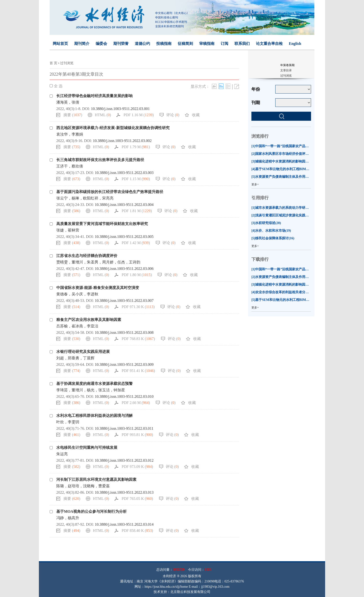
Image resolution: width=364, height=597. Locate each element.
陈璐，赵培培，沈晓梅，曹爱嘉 (83, 486)
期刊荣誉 (121, 44)
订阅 (224, 44)
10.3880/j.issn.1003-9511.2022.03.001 (120, 109)
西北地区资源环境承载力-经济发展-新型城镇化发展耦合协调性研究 (113, 128)
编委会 (101, 44)
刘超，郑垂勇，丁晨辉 (75, 358)
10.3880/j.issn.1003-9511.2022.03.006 (124, 269)
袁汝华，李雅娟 (70, 134)
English (295, 44)
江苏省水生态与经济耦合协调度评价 (87, 256)
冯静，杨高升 (68, 518)
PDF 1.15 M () (136, 179)
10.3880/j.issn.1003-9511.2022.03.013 (124, 492)
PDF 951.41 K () (138, 371)
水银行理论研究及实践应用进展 (83, 352)
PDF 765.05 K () (137, 499)
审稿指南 (207, 44)
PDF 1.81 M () (137, 211)
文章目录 (286, 70)
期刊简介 (82, 44)
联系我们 (242, 44)
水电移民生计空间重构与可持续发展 (87, 448)
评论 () (173, 115)
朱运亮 (62, 454)
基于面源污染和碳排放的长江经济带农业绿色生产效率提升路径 (110, 192)
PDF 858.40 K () (137, 531)
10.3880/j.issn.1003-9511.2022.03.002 (122, 141)
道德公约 (142, 44)
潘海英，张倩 (68, 102)
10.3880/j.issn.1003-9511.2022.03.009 (124, 364)
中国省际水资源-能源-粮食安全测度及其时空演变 (98, 288)
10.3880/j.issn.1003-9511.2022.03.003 (124, 173)
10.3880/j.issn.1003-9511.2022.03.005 (124, 237)
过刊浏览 (67, 63)
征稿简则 (185, 44)
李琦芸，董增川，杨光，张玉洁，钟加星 (91, 390)
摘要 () (73, 115)
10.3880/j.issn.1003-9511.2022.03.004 (124, 205)
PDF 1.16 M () (139, 115)
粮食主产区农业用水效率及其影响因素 (89, 320)
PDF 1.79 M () (136, 147)
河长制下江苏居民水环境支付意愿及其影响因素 (96, 479)
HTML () (103, 115)
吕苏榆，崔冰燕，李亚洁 (77, 326)
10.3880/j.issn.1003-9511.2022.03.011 (124, 428)
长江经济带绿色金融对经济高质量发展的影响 (94, 96)
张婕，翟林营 (68, 230)
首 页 (53, 63)
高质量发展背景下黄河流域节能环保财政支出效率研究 (102, 224)
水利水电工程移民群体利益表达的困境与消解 (94, 416)
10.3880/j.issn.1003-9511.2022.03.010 (124, 396)
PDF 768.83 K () (138, 339)
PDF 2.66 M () (136, 403)
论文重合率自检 (269, 44)
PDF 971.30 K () (138, 307)
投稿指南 (164, 44)
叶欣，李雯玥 (68, 422)
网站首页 (60, 44)
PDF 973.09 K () (137, 467)
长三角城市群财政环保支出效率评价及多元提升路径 (100, 160)
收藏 (196, 115)
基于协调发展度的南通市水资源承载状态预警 (94, 384)
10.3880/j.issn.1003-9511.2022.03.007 (124, 301)
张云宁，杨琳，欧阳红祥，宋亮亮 (85, 198)
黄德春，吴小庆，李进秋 (77, 294)
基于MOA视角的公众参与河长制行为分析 (91, 511)
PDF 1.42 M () (136, 243)
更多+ (255, 184)
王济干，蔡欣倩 (70, 166)
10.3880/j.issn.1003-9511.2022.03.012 (124, 460)
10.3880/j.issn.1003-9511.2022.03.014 (124, 524)
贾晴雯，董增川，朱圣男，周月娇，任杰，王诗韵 (98, 262)
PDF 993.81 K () (137, 435)
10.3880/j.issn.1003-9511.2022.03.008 (124, 333)
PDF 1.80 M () (137, 275)
